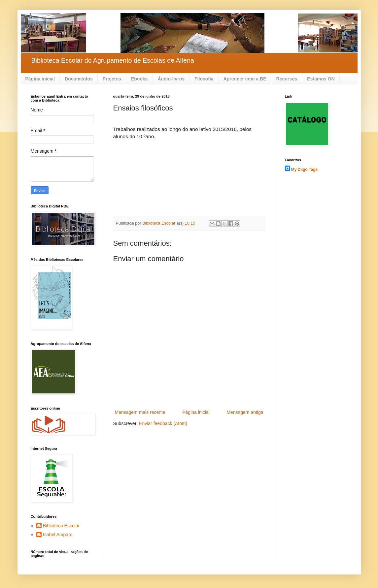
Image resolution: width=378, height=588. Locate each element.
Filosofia (204, 79)
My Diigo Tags (304, 170)
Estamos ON (321, 79)
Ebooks (139, 79)
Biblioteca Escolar (61, 526)
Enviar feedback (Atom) (163, 423)
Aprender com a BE (245, 79)
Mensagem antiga (245, 412)
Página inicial (40, 79)
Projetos (112, 79)
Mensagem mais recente (140, 412)
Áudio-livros (171, 79)
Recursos (287, 79)
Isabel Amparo (58, 535)
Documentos (79, 79)
